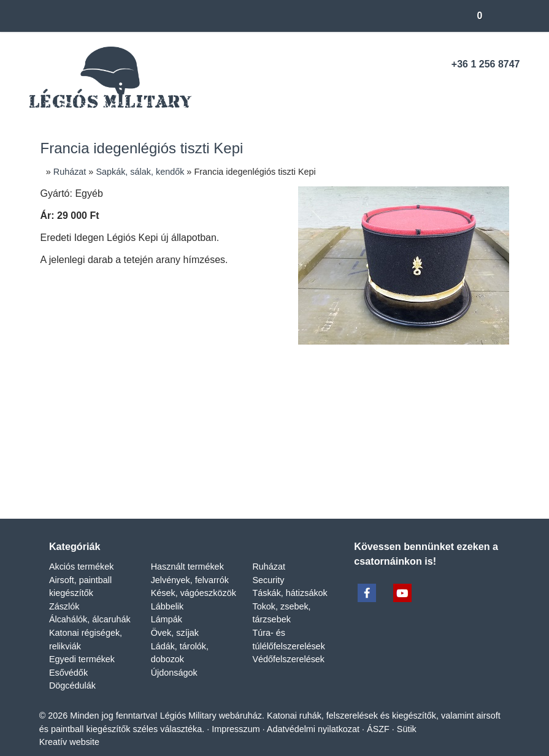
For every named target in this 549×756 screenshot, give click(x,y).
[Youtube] (490, 88)
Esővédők (69, 658)
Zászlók (64, 592)
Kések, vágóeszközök (194, 578)
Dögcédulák (73, 671)
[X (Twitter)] (231, 479)
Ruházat (269, 552)
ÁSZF (414, 714)
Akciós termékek (82, 552)
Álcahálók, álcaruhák (90, 605)
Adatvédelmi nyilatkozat (348, 714)
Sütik (441, 714)
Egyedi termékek (83, 645)
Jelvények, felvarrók (189, 565)
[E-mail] (426, 88)
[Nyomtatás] (341, 479)
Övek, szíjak (175, 618)
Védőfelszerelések (289, 645)
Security (268, 565)
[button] (505, 16)
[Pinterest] (275, 479)
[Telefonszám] (447, 88)
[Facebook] (468, 88)
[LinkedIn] (253, 479)
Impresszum (268, 714)
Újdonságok (175, 658)
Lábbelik (168, 592)
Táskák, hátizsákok (290, 578)
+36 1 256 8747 (486, 64)
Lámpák (167, 605)
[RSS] (511, 88)
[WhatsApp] (297, 479)
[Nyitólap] (41, 16)
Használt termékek (189, 552)
